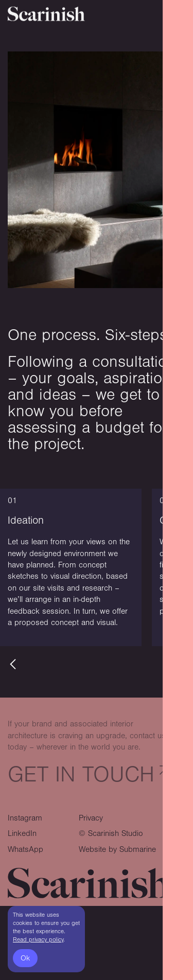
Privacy (91, 818)
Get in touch (81, 774)
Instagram (25, 818)
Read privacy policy (38, 940)
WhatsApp (25, 849)
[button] (13, 664)
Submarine (138, 849)
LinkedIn (22, 833)
